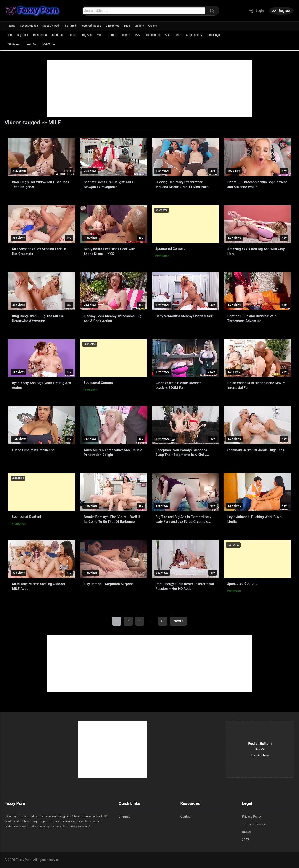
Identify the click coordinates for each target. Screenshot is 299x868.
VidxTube (57, 44)
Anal (188, 35)
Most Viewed (53, 26)
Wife (201, 35)
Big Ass (97, 35)
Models (145, 26)
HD (11, 35)
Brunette (64, 35)
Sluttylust (16, 44)
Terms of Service (254, 824)
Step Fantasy (219, 35)
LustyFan (36, 44)
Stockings (240, 35)
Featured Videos (95, 26)
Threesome (172, 35)
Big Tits (81, 35)
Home (12, 26)
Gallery (159, 26)
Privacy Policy (252, 816)
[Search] (210, 11)
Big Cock (25, 35)
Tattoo (126, 35)
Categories (117, 26)
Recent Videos (30, 26)
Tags (132, 26)
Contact (186, 816)
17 (163, 621)
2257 (245, 840)
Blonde (141, 35)
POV (155, 35)
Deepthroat (45, 35)
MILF (112, 35)
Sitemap (125, 816)
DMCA (246, 832)
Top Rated (73, 26)
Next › (178, 621)
